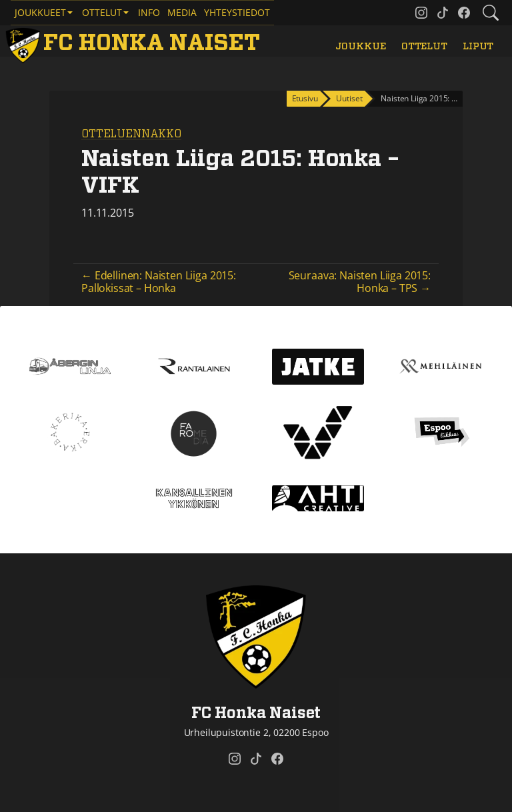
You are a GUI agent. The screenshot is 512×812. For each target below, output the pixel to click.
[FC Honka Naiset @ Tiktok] (443, 13)
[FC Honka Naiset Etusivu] (135, 43)
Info (149, 12)
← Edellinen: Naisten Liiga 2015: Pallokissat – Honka (159, 282)
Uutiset (349, 98)
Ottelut (424, 46)
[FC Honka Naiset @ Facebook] (464, 13)
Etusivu (305, 98)
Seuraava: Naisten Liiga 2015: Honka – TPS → (360, 282)
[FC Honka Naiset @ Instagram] (421, 13)
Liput (478, 46)
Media (182, 12)
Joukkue (361, 46)
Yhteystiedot (237, 12)
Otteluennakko (131, 134)
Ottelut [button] (102, 12)
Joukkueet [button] (40, 12)
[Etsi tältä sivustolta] (491, 13)
